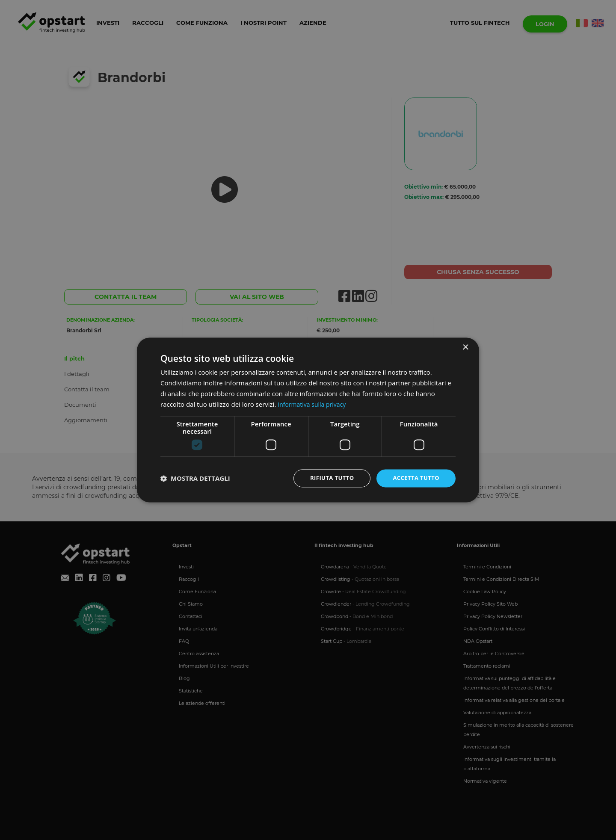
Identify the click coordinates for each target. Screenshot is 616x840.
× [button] (465, 347)
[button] (195, 479)
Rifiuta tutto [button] (327, 478)
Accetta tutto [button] (415, 478)
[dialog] (308, 420)
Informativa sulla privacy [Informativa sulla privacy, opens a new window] (314, 404)
